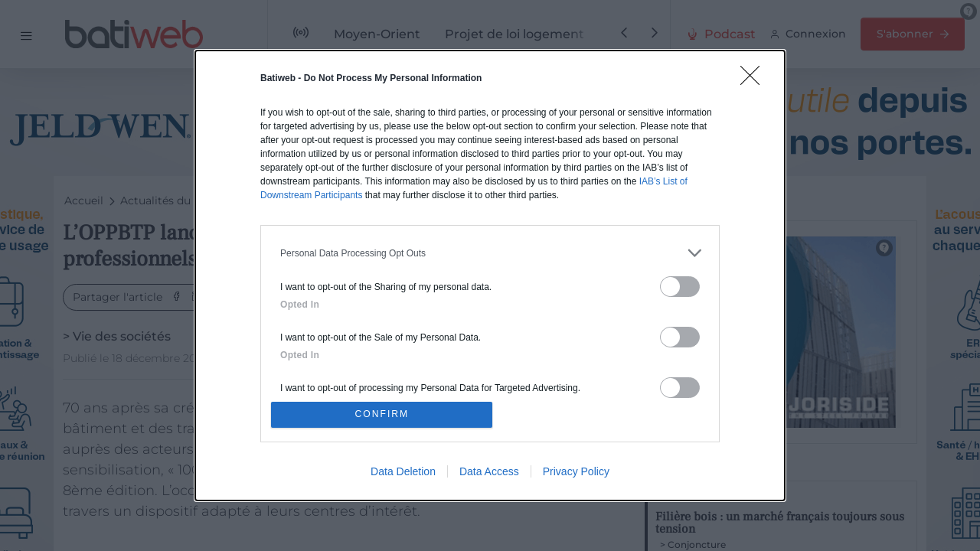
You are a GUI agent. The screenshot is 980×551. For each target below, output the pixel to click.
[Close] (755, 78)
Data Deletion (403, 474)
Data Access (489, 474)
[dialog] (490, 275)
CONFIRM (385, 414)
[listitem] (490, 251)
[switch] (680, 284)
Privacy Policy (576, 474)
